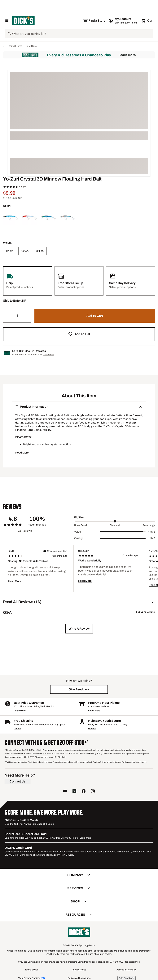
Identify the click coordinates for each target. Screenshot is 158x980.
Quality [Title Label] (78, 538)
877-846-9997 (118, 962)
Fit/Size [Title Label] (79, 517)
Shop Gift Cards (45, 824)
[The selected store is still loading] (94, 21)
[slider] (115, 521)
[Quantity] (17, 316)
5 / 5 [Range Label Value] (153, 538)
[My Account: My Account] (123, 21)
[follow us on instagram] (93, 792)
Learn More (128, 55)
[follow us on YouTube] (65, 792)
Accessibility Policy (126, 970)
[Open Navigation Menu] (7, 21)
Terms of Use (32, 970)
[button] (20, 301)
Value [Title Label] (78, 532)
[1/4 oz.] (10, 251)
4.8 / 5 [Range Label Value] (152, 532)
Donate (92, 729)
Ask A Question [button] (145, 612)
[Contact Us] (18, 782)
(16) (25, 187)
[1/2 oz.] (25, 251)
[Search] (82, 34)
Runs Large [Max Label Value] (149, 525)
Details (18, 729)
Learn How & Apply (64, 855)
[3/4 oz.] (40, 251)
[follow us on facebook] (84, 792)
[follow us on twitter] (74, 792)
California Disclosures (79, 978)
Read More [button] (22, 453)
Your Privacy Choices (29, 978)
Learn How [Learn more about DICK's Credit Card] (48, 355)
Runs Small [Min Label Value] (81, 525)
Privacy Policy (79, 970)
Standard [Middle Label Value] (115, 525)
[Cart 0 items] (148, 21)
